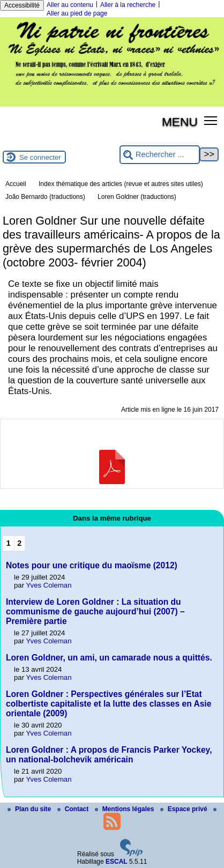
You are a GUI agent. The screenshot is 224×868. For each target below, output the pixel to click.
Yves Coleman (49, 585)
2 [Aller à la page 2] (19, 543)
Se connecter (40, 157)
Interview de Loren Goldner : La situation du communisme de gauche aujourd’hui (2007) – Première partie (95, 611)
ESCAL (117, 862)
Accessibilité (22, 5)
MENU (180, 122)
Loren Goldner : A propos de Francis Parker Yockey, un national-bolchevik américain (109, 755)
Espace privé (185, 809)
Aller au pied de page (77, 13)
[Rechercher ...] (160, 155)
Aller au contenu (70, 5)
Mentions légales (125, 809)
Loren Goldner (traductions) (137, 197)
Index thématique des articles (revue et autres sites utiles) (121, 184)
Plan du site (30, 809)
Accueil (16, 184)
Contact (74, 809)
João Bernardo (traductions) (45, 197)
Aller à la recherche (128, 5)
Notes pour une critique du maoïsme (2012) (92, 565)
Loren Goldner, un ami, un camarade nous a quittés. (109, 658)
